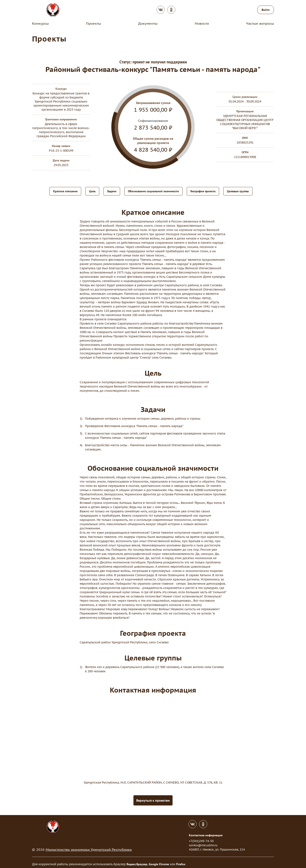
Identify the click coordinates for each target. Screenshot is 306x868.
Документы (148, 23)
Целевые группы (238, 191)
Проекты (93, 23)
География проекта (203, 191)
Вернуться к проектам (153, 797)
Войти (266, 10)
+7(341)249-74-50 (201, 838)
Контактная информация (206, 832)
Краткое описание (65, 191)
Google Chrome (159, 861)
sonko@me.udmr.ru (203, 842)
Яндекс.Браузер (137, 861)
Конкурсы (40, 23)
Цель (92, 191)
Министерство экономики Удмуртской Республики (89, 846)
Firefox (181, 861)
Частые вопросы (260, 23)
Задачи (112, 191)
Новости (202, 23)
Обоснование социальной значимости (153, 191)
